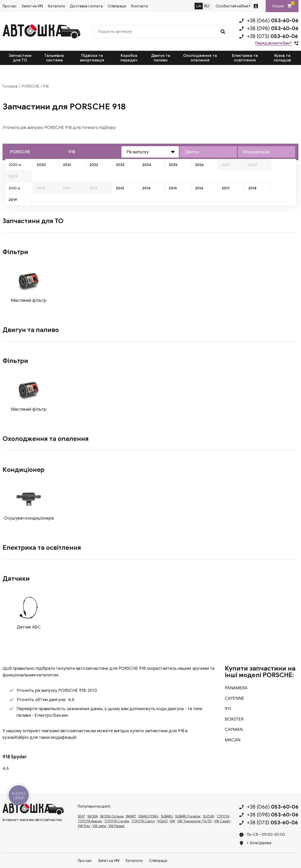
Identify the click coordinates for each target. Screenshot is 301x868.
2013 (120, 188)
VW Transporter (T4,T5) (195, 821)
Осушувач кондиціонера (29, 518)
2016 (199, 188)
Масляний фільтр (29, 300)
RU (207, 6)
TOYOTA (223, 816)
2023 (120, 165)
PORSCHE (31, 86)
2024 (147, 165)
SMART (131, 816)
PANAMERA (236, 688)
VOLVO (162, 821)
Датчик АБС (29, 627)
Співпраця (117, 6)
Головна (10, 86)
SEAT (81, 816)
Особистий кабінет (233, 6)
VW (172, 821)
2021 (67, 165)
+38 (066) (273, 21)
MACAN (233, 740)
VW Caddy (222, 821)
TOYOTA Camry (143, 821)
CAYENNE (234, 698)
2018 (252, 188)
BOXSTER (234, 719)
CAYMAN (234, 730)
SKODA (93, 816)
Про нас (10, 6)
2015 (173, 188)
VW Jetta (99, 826)
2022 (94, 165)
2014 (146, 188)
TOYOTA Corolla (117, 821)
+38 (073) (272, 36)
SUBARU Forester (188, 816)
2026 (199, 165)
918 (72, 152)
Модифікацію (257, 152)
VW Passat (117, 826)
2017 (226, 188)
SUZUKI (209, 816)
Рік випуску (138, 152)
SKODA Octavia (112, 816)
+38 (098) (273, 28)
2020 (41, 165)
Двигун (192, 152)
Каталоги (56, 6)
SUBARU (167, 816)
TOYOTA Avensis (90, 821)
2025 (173, 165)
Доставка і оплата (86, 6)
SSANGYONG (148, 816)
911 (228, 709)
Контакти (139, 6)
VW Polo (84, 826)
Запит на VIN (32, 6)
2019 (13, 200)
